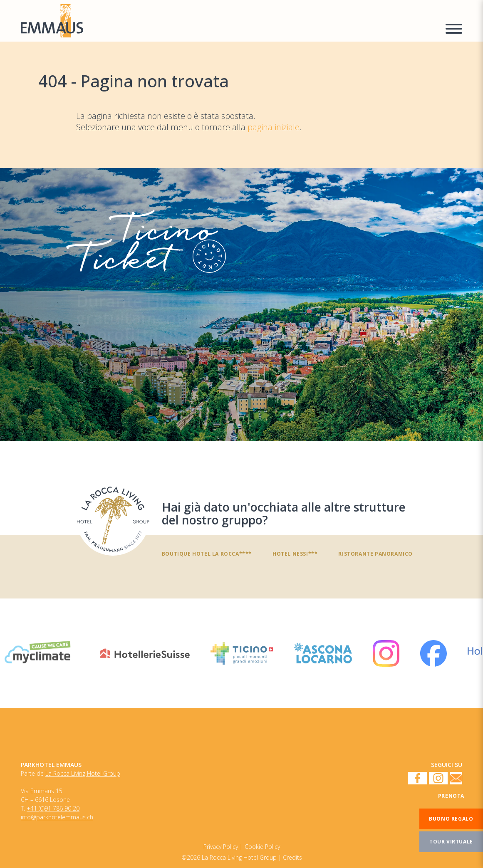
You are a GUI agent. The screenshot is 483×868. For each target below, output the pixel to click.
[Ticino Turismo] (242, 653)
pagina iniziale (274, 127)
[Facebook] (433, 653)
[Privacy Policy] (262, 847)
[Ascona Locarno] (323, 653)
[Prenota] (451, 796)
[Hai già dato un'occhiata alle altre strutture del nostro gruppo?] (113, 519)
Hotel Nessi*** (295, 554)
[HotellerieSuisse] (145, 653)
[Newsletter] (456, 779)
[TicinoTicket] (241, 305)
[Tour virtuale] (451, 842)
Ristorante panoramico (375, 554)
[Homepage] (228, 21)
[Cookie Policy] (223, 847)
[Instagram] (386, 653)
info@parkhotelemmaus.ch (57, 817)
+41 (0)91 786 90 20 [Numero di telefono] (53, 809)
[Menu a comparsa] (454, 30)
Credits (292, 858)
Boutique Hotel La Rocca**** (207, 554)
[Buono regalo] (451, 819)
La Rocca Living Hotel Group (83, 774)
